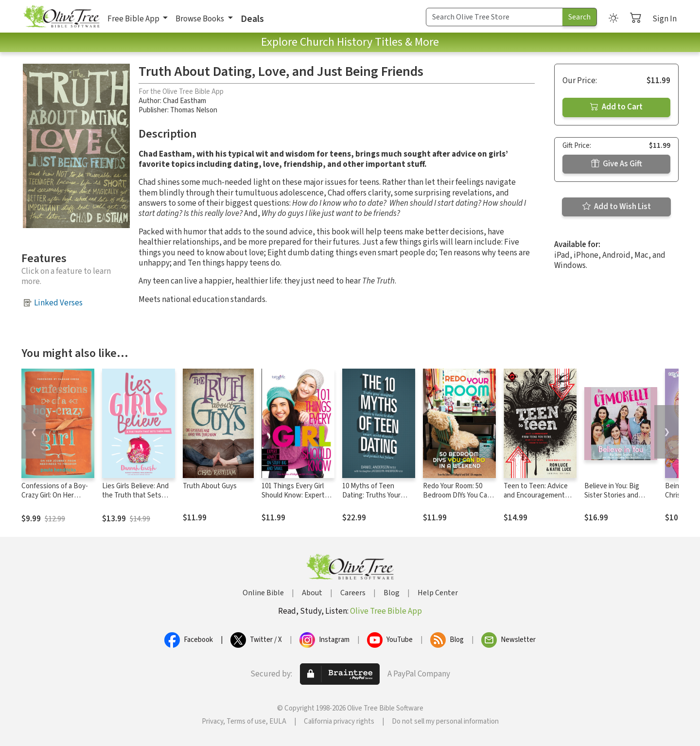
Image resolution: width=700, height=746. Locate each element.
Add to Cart (616, 107)
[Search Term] (494, 17)
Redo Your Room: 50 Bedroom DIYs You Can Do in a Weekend (457, 495)
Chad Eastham (184, 101)
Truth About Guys (210, 486)
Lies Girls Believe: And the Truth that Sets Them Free (135, 495)
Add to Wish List (617, 207)
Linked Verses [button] (58, 303)
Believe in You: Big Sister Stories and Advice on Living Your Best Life (616, 500)
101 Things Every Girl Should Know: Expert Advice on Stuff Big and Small (297, 500)
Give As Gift (617, 164)
